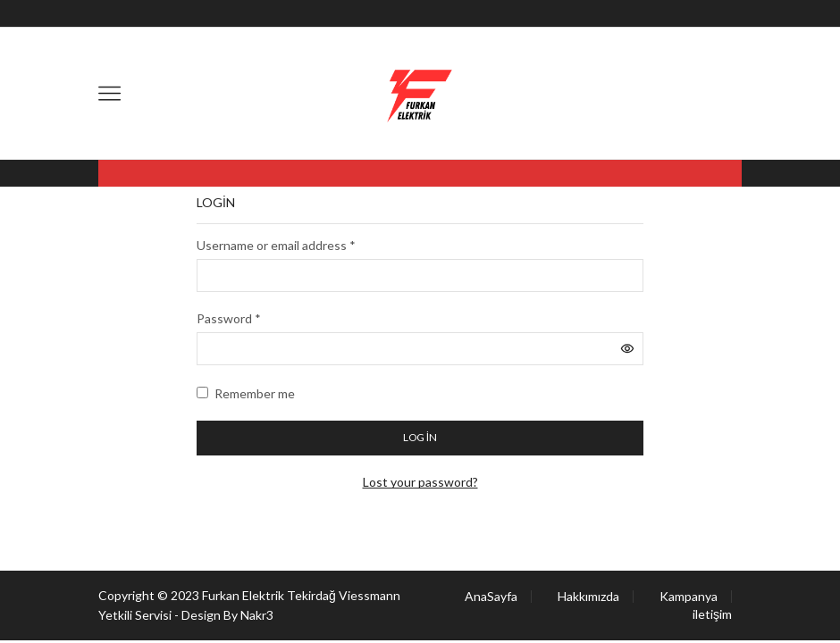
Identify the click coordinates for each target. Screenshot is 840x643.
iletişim (712, 614)
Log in (420, 437)
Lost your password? (420, 482)
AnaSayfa (491, 597)
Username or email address (276, 245)
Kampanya (689, 597)
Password (229, 318)
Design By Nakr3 (227, 615)
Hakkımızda (588, 597)
